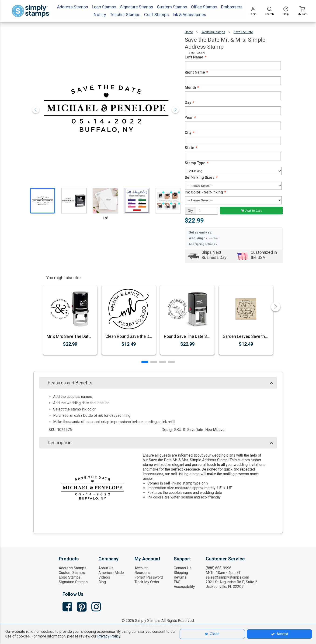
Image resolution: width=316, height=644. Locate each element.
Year (190, 118)
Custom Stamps (72, 573)
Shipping (181, 573)
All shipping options (203, 244)
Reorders (142, 573)
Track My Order (147, 582)
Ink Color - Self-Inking (205, 192)
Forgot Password (149, 577)
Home (189, 32)
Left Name (195, 57)
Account (141, 568)
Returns (180, 577)
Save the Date (243, 32)
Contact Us (183, 568)
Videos (104, 577)
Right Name (196, 72)
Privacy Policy (109, 636)
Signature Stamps (73, 582)
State (191, 148)
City (189, 133)
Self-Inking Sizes (201, 178)
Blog (102, 582)
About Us (106, 568)
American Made (111, 573)
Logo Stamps (70, 577)
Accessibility (184, 587)
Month (192, 87)
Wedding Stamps (213, 32)
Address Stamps (73, 568)
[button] (145, 362)
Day (189, 103)
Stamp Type (196, 163)
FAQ (177, 582)
